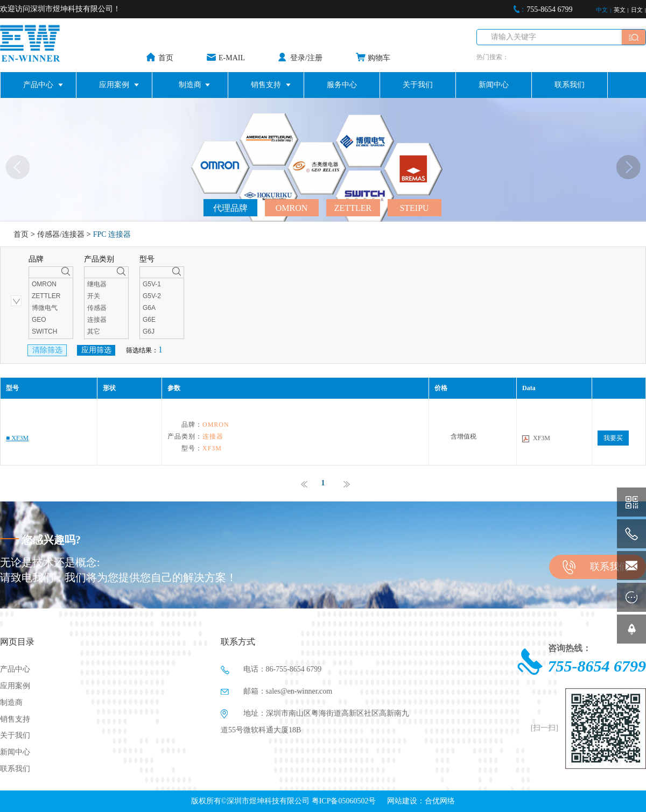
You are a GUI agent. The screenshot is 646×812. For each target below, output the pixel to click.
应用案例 (114, 85)
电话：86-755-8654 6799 (271, 670)
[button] (629, 167)
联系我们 (570, 85)
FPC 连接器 (112, 234)
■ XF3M (17, 438)
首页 (166, 58)
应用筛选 (96, 350)
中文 (602, 10)
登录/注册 (306, 58)
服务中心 (342, 85)
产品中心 (38, 85)
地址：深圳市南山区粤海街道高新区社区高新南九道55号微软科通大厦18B (315, 720)
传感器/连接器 (61, 234)
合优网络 (440, 801)
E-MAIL (232, 58)
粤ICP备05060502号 (344, 801)
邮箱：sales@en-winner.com (276, 692)
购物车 (379, 58)
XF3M (542, 438)
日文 (637, 10)
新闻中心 (494, 85)
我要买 (613, 438)
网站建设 (402, 801)
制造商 (190, 85)
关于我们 (418, 85)
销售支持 (266, 85)
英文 (620, 10)
